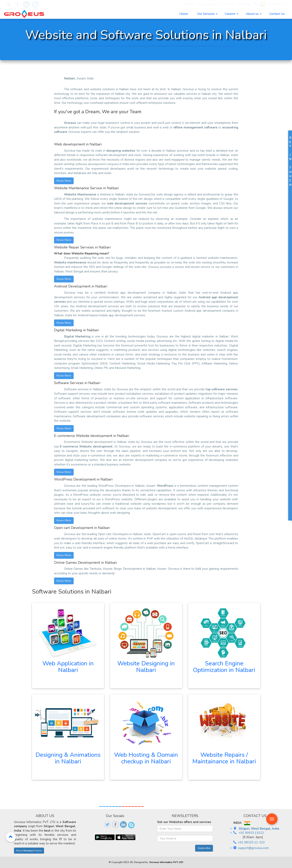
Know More (64, 181)
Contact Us (277, 14)
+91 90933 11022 (274, 4)
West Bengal (261, 829)
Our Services (207, 14)
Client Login (229, 4)
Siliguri (244, 829)
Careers (232, 14)
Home (184, 14)
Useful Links (245, 4)
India (276, 829)
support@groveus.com (253, 848)
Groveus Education (208, 4)
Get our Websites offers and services (184, 822)
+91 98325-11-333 (251, 842)
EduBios (187, 5)
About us (254, 14)
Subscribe (204, 848)
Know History (29, 851)
